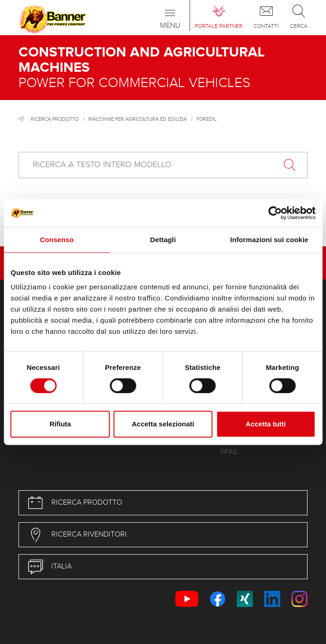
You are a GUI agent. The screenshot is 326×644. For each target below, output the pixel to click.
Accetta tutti (266, 424)
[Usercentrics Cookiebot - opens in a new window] (275, 213)
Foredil (206, 119)
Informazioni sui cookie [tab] (269, 240)
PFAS (229, 452)
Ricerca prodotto (55, 119)
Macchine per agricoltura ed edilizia (138, 119)
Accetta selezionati (163, 424)
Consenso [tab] (57, 240)
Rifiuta (60, 424)
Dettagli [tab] (163, 240)
